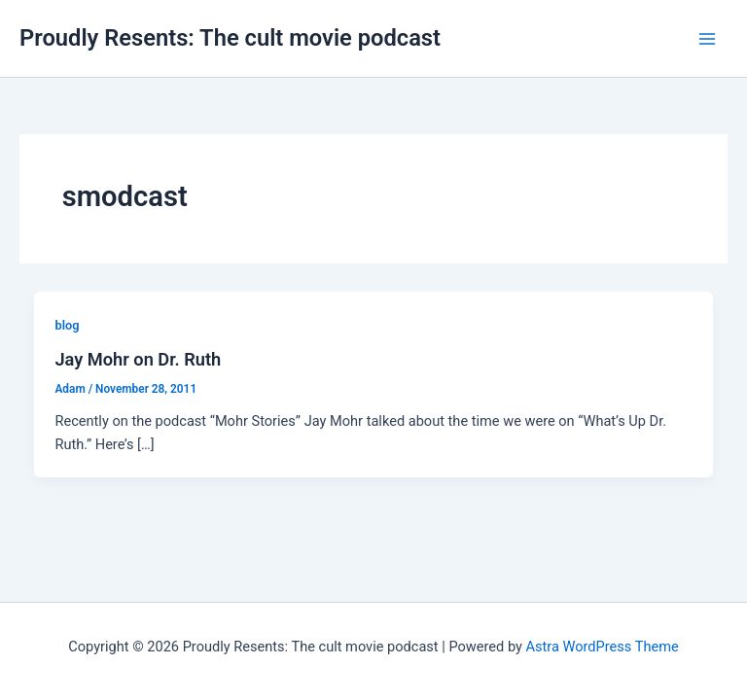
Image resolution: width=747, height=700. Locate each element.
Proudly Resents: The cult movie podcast (230, 38)
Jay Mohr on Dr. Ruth (138, 359)
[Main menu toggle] (707, 39)
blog (67, 325)
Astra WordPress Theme (603, 647)
